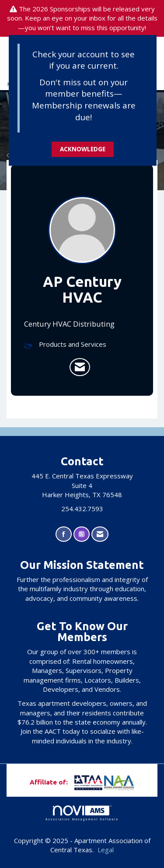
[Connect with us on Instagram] (82, 534)
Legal (106, 850)
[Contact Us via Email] (100, 534)
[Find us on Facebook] (64, 534)
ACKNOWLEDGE (83, 149)
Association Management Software (82, 813)
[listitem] (80, 367)
